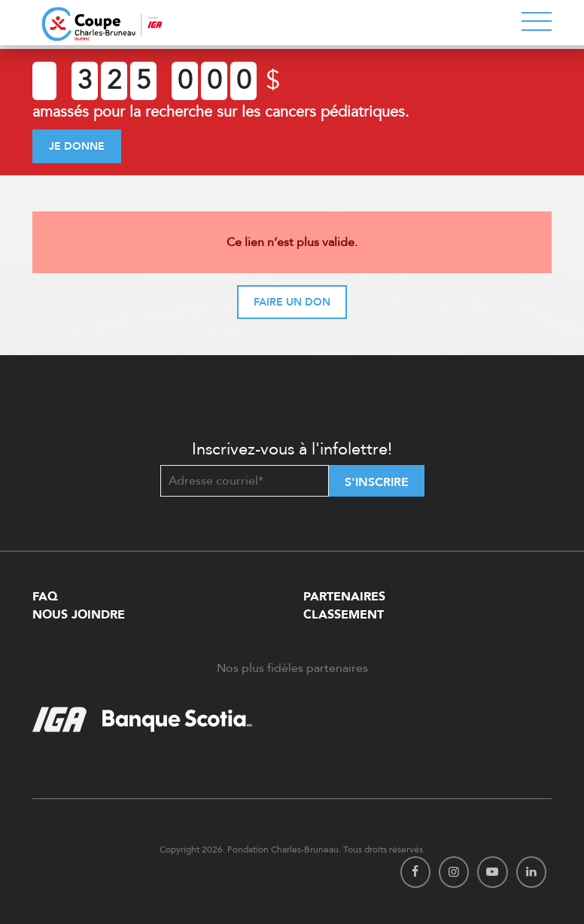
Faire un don (292, 302)
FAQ (45, 597)
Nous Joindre (79, 615)
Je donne (77, 146)
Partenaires (344, 597)
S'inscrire (377, 482)
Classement (344, 615)
